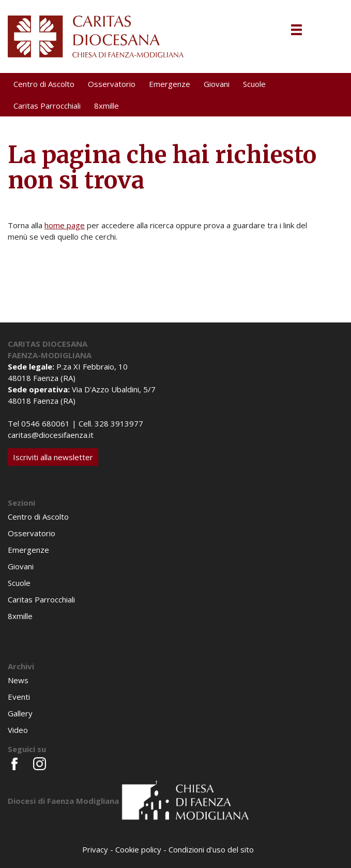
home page (65, 225)
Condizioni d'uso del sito (211, 849)
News (18, 680)
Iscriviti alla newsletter (53, 457)
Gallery (20, 713)
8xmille (106, 106)
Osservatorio (112, 84)
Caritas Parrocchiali (47, 106)
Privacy (95, 849)
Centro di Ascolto (44, 84)
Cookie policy (138, 849)
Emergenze (170, 84)
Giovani (217, 84)
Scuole (254, 84)
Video (18, 730)
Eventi (19, 697)
